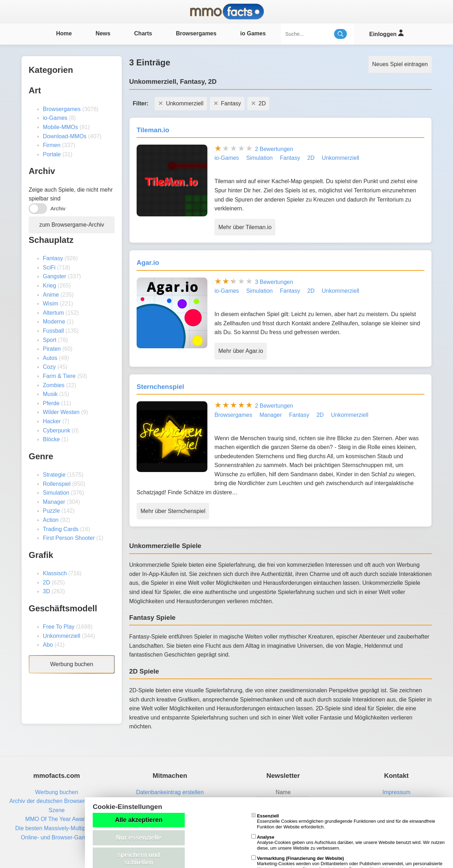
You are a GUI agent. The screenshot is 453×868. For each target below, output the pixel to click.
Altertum (53, 313)
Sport (50, 340)
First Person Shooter (69, 538)
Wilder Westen (61, 412)
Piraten (52, 349)
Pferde (51, 403)
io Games (253, 33)
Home (64, 33)
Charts (143, 33)
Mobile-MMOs (61, 127)
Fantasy (53, 258)
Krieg (49, 286)
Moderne (54, 322)
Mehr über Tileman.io (245, 227)
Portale (52, 154)
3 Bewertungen (274, 282)
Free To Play (59, 627)
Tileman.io (153, 130)
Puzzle (51, 511)
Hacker (52, 421)
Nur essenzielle (139, 838)
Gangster (55, 276)
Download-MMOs (65, 136)
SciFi (49, 267)
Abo (48, 645)
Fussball (53, 331)
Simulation (56, 493)
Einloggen (386, 33)
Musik (50, 394)
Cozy (49, 367)
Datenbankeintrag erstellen (170, 792)
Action (51, 520)
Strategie (54, 475)
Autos (50, 358)
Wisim (51, 304)
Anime (51, 295)
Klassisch (55, 573)
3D (46, 591)
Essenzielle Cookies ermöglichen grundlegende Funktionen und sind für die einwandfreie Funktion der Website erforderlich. (343, 821)
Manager (54, 502)
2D (46, 582)
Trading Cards (61, 529)
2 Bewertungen (274, 149)
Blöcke (51, 439)
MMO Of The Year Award (56, 819)
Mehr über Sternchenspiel (173, 511)
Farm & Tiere (59, 376)
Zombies (54, 385)
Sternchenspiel (160, 387)
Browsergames (196, 33)
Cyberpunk (56, 430)
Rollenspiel (57, 484)
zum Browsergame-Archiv (72, 225)
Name (283, 792)
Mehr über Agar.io (241, 351)
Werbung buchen (72, 664)
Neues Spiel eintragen (400, 64)
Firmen (52, 145)
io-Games (55, 118)
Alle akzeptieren (139, 820)
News (103, 33)
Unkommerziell (62, 636)
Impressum (396, 792)
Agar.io (148, 263)
